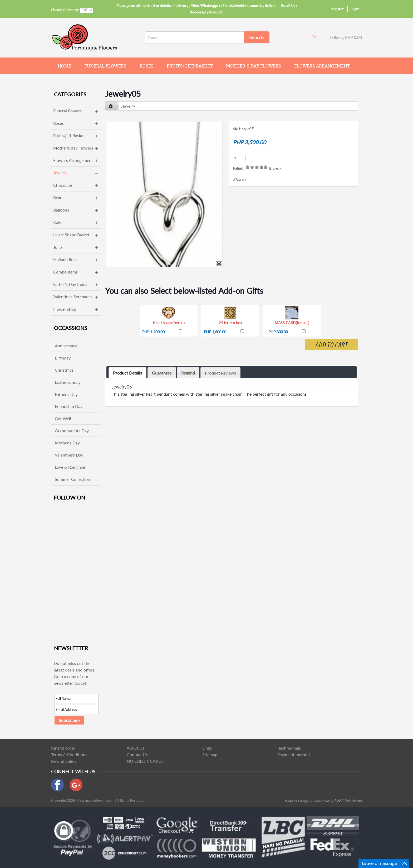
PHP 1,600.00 (215, 332)
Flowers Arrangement (322, 66)
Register (337, 9)
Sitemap (210, 754)
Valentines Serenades (73, 297)
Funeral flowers (105, 66)
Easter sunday (68, 382)
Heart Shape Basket (71, 235)
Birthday (63, 358)
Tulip (58, 247)
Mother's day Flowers (254, 66)
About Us (136, 748)
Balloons (61, 210)
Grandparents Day (72, 431)
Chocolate (63, 185)
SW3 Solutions (348, 801)
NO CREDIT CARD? (145, 761)
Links (207, 748)
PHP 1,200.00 (153, 332)
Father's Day (66, 394)
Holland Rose (65, 259)
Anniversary (66, 346)
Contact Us (137, 754)
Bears (58, 197)
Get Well (63, 418)
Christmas (64, 370)
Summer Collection (72, 479)
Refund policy (64, 761)
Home (64, 66)
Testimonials (289, 748)
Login (355, 9)
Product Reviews (220, 373)
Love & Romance (70, 467)
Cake (58, 222)
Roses (147, 66)
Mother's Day (67, 443)
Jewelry (60, 173)
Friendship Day (69, 406)
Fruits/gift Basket (190, 66)
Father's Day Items (70, 284)
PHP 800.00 (278, 332)
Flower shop (65, 309)
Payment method (294, 754)
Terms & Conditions (69, 754)
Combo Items (65, 272)
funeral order (63, 748)
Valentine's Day (69, 455)
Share (238, 179)
